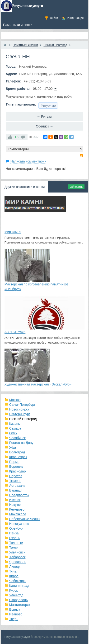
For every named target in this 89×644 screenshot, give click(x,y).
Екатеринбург (20, 414)
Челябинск (17, 438)
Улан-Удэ (16, 595)
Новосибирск (19, 409)
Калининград (19, 586)
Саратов (16, 476)
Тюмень (15, 481)
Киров (14, 576)
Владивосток (19, 495)
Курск (14, 590)
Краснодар (18, 471)
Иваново (16, 614)
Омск (13, 433)
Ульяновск (17, 552)
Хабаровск (17, 557)
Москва (15, 400)
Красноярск (18, 457)
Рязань (15, 538)
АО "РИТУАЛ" (15, 332)
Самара (15, 428)
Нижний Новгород (23, 419)
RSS (81, 156)
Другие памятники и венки (25, 187)
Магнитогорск (20, 605)
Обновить (76, 187)
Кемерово (17, 509)
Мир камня (13, 232)
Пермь (14, 462)
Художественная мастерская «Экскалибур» (38, 384)
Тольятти (16, 543)
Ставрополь (19, 600)
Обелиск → (44, 126)
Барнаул (16, 490)
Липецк (15, 567)
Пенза (14, 533)
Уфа (13, 447)
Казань (15, 424)
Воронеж (16, 467)
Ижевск (15, 500)
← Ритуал (44, 117)
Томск (14, 548)
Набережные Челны (25, 519)
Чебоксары (18, 581)
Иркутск (15, 505)
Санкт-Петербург (22, 405)
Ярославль (18, 562)
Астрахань (17, 486)
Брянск (15, 609)
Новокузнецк (19, 524)
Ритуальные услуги (17, 637)
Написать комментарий (28, 161)
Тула (13, 571)
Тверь (14, 619)
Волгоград (17, 452)
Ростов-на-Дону (21, 443)
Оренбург (17, 528)
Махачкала (18, 514)
